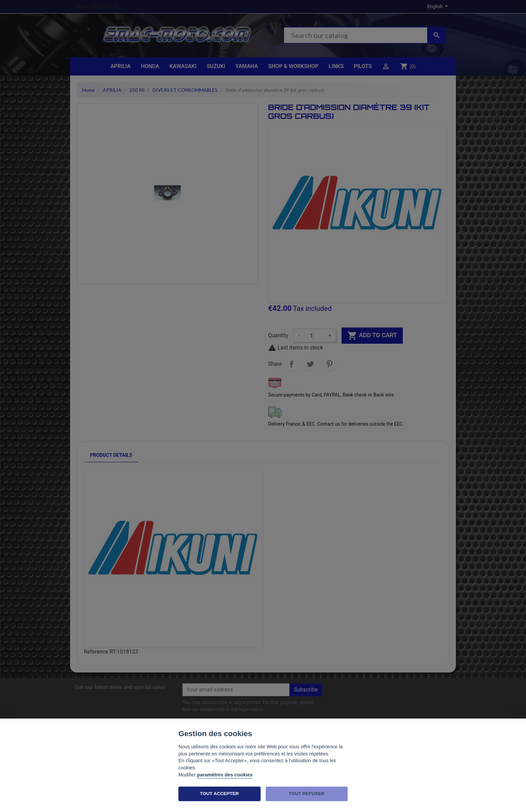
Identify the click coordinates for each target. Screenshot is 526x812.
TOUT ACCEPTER (220, 794)
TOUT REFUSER (306, 794)
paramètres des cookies (225, 775)
